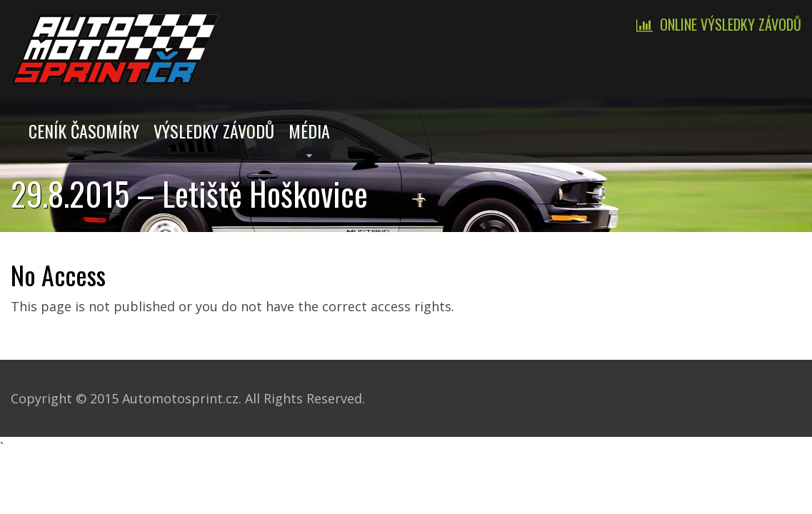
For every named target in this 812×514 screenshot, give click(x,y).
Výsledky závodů (214, 131)
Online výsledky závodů (731, 24)
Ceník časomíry (84, 131)
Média (309, 131)
